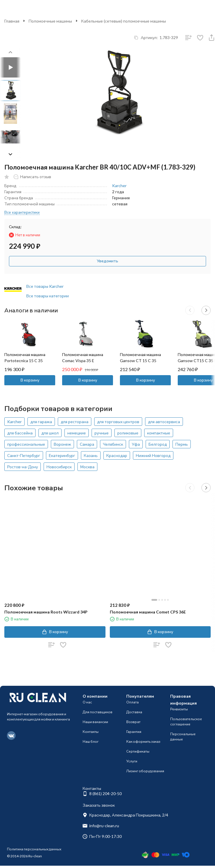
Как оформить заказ (143, 741)
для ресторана (75, 422)
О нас (87, 702)
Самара (87, 444)
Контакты (91, 732)
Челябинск (113, 444)
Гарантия (134, 732)
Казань (91, 455)
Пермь (182, 444)
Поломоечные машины (50, 21)
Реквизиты (179, 709)
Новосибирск (59, 467)
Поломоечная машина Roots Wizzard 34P (46, 612)
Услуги (132, 761)
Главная (12, 21)
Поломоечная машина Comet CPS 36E (148, 612)
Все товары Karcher (45, 286)
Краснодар (117, 455)
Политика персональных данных (34, 849)
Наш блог (91, 741)
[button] (10, 154)
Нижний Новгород (153, 455)
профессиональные (26, 444)
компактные (159, 433)
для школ (50, 433)
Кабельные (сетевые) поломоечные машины (124, 21)
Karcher (119, 186)
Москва (87, 467)
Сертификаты (138, 751)
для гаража (41, 422)
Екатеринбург (62, 455)
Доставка (134, 712)
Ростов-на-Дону (23, 467)
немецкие (77, 433)
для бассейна (20, 433)
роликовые (128, 433)
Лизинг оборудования (145, 771)
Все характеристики (22, 212)
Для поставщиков (98, 712)
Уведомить (108, 261)
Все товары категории (48, 296)
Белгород (158, 444)
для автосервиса (164, 422)
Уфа (136, 444)
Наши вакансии (95, 722)
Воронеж (62, 444)
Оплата (132, 702)
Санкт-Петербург (24, 455)
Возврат (133, 722)
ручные (102, 433)
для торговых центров (118, 422)
